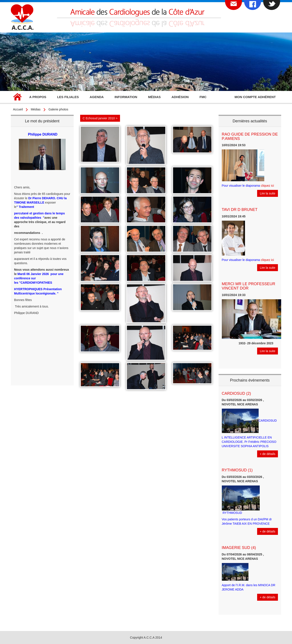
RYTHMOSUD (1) (237, 470)
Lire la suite (268, 193)
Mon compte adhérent (255, 97)
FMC (203, 97)
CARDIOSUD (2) (236, 393)
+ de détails (268, 454)
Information (126, 97)
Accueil (17, 97)
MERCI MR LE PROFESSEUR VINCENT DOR (249, 286)
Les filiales (68, 97)
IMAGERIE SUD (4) (239, 548)
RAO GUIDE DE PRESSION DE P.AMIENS (250, 136)
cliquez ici (267, 186)
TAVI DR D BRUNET (240, 210)
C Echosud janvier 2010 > (100, 118)
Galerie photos (58, 109)
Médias (154, 97)
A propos (38, 97)
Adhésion (180, 97)
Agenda (97, 97)
